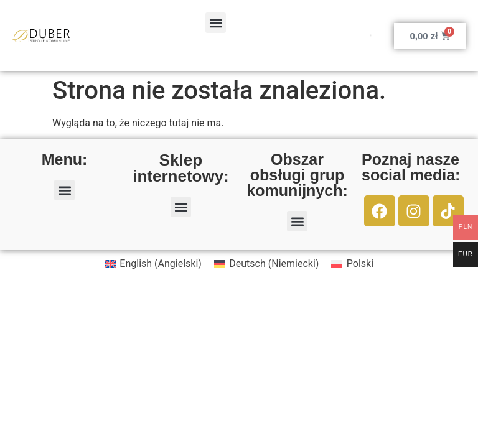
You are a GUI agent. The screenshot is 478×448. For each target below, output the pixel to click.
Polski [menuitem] (360, 264)
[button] (216, 23)
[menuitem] (153, 264)
